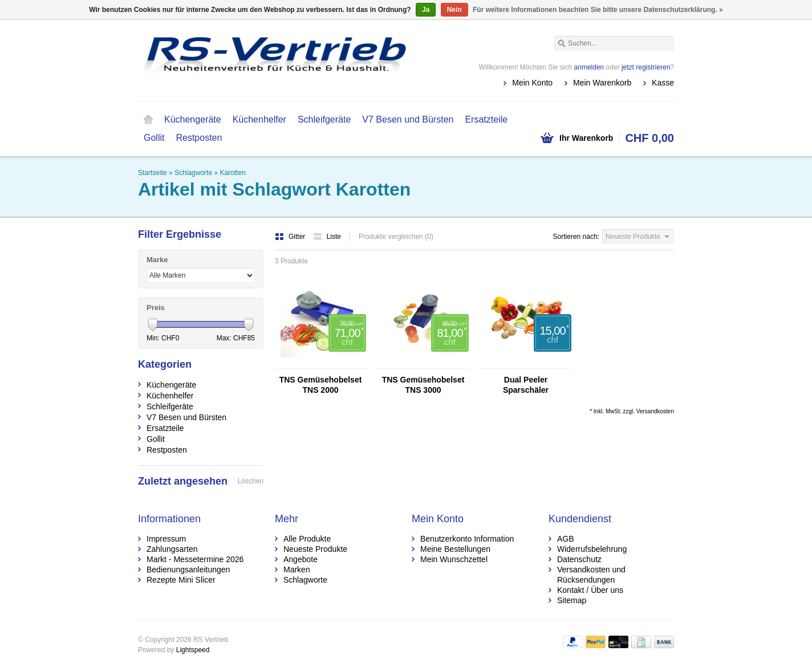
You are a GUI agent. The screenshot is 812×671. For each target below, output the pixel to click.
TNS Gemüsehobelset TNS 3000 (423, 385)
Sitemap (572, 600)
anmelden (589, 67)
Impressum (166, 539)
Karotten (232, 173)
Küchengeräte (193, 119)
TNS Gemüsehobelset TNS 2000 (321, 385)
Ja (426, 10)
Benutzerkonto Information (467, 539)
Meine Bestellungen (455, 549)
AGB (566, 539)
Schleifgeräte (324, 119)
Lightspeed (193, 650)
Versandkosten (655, 411)
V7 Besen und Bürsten (408, 119)
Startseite (148, 120)
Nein (454, 10)
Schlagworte (193, 173)
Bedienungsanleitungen (188, 570)
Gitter (291, 237)
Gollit (154, 138)
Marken (297, 570)
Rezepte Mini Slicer (181, 580)
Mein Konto (532, 83)
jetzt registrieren (646, 67)
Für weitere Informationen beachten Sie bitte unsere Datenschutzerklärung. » (598, 10)
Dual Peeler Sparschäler (526, 385)
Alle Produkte (307, 539)
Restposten (199, 138)
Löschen (251, 481)
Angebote (301, 559)
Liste (327, 237)
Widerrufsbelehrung (592, 549)
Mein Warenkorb (602, 83)
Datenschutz (579, 559)
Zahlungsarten (172, 549)
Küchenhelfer (259, 119)
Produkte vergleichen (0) (396, 237)
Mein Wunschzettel (454, 559)
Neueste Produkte (315, 549)
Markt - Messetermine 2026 (195, 559)
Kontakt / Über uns (590, 590)
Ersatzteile (486, 119)
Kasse (663, 83)
